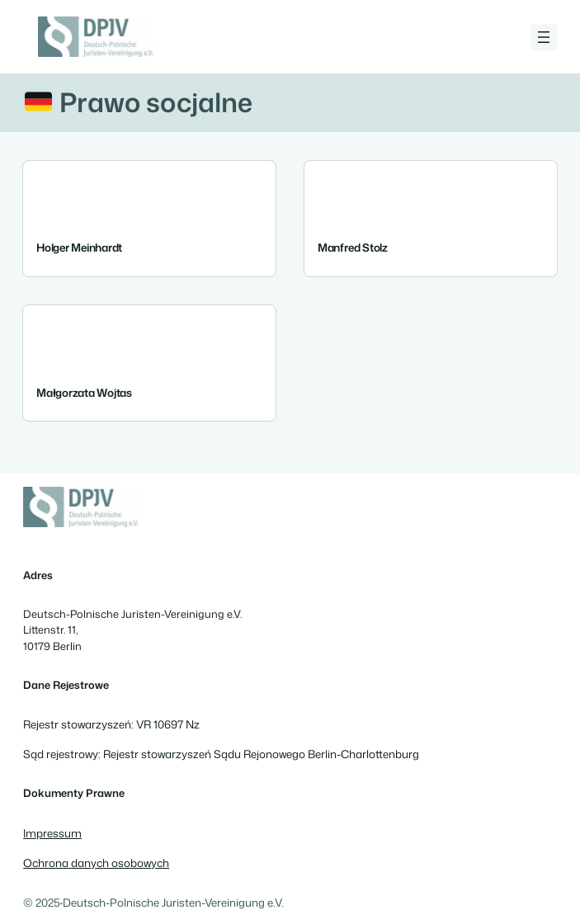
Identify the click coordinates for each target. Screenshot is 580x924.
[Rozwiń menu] (544, 37)
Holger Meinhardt (79, 247)
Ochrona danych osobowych (96, 863)
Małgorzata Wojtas (84, 391)
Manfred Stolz (353, 247)
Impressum (52, 833)
